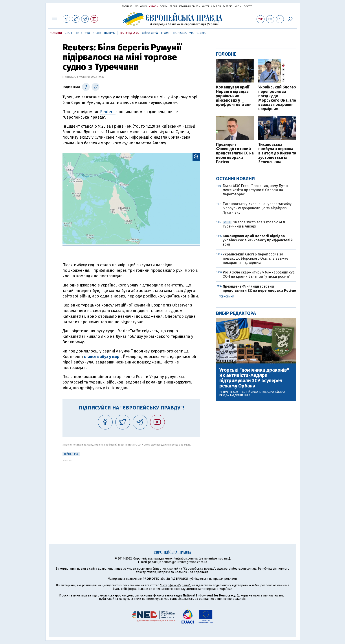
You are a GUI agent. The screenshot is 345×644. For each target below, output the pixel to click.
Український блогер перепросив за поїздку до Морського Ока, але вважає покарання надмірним (277, 98)
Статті (69, 33)
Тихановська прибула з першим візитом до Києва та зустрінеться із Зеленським (277, 153)
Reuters (108, 112)
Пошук (109, 33)
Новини (56, 33)
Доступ (248, 7)
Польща (180, 33)
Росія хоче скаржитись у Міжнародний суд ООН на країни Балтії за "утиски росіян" (259, 274)
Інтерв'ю (83, 33)
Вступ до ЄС (130, 33)
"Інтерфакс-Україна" (175, 585)
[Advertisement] (131, 493)
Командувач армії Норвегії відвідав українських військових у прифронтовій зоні (234, 96)
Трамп (166, 33)
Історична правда (189, 7)
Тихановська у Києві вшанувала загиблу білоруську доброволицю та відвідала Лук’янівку (257, 208)
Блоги (173, 7)
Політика (127, 7)
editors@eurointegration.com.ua (184, 562)
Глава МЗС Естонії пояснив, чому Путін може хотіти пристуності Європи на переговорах (255, 190)
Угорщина (197, 33)
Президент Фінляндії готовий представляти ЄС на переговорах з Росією (235, 153)
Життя (206, 7)
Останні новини (235, 179)
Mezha (238, 7)
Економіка (141, 7)
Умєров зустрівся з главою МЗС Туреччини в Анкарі (254, 224)
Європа (153, 7)
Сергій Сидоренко (254, 392)
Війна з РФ (150, 33)
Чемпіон (216, 7)
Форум (164, 7)
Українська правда (105, 6)
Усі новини (227, 297)
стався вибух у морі (102, 357)
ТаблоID (228, 7)
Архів (97, 33)
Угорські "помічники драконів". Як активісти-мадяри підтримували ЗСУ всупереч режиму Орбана (254, 378)
